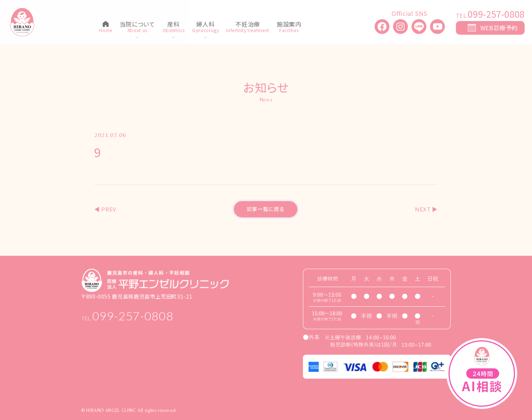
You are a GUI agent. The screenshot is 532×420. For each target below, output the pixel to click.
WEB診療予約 (499, 28)
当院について (137, 25)
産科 (173, 25)
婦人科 (205, 25)
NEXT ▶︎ (426, 209)
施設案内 (289, 25)
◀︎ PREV (105, 209)
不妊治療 (248, 25)
